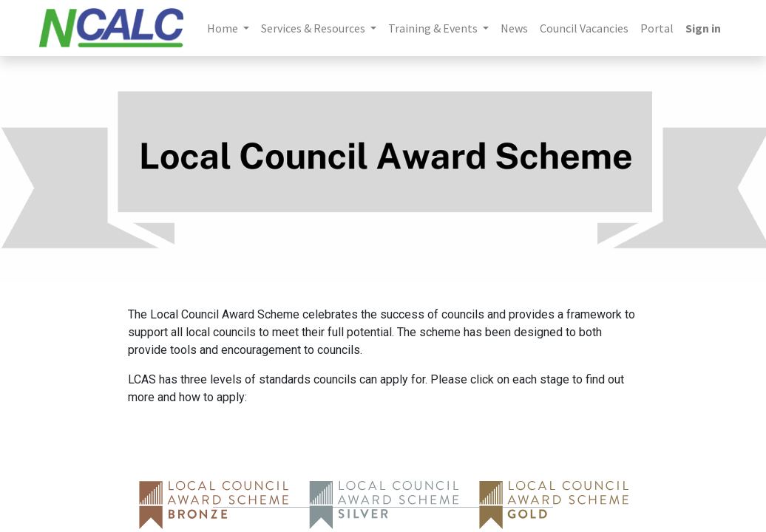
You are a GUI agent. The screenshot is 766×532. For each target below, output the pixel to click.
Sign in (703, 28)
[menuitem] (514, 28)
